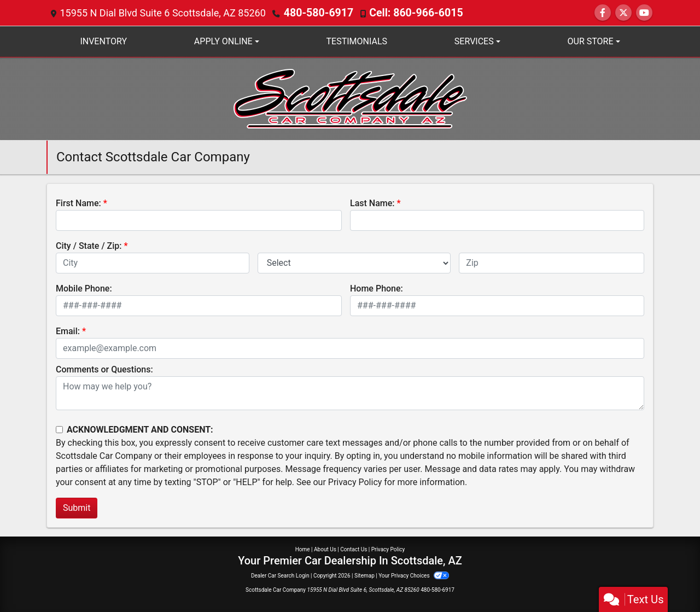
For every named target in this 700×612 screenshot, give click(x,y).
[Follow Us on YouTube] (644, 13)
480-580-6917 (316, 13)
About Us (325, 549)
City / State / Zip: (89, 246)
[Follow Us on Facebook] (603, 13)
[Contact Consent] (59, 430)
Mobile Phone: (84, 288)
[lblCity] (153, 263)
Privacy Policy (355, 482)
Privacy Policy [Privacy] (388, 549)
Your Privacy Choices (414, 576)
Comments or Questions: (104, 369)
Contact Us (354, 549)
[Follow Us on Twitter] (623, 13)
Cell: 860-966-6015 (407, 13)
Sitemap (364, 576)
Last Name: (372, 203)
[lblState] (354, 263)
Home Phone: (377, 288)
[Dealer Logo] (350, 98)
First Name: (78, 203)
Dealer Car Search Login (280, 576)
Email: (68, 331)
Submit (77, 508)
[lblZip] (552, 263)
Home (303, 549)
